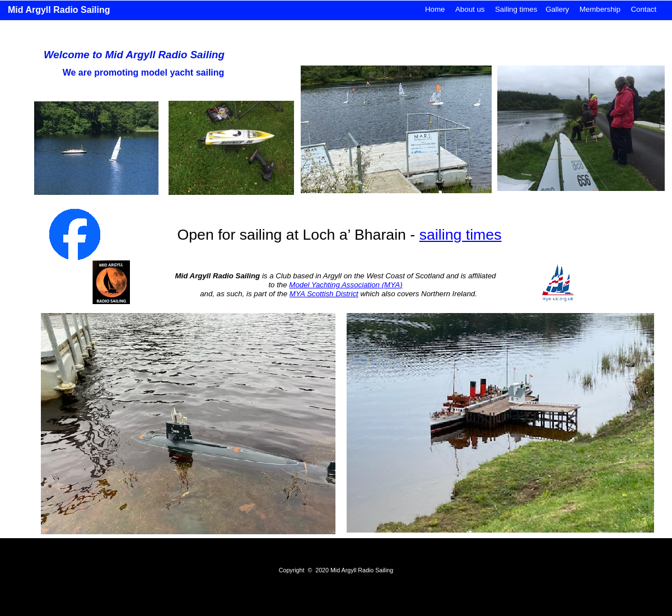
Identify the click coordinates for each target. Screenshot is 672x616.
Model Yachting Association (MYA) (346, 285)
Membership (600, 9)
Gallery (557, 9)
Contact (643, 9)
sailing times (461, 235)
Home (435, 9)
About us (470, 9)
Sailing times (516, 9)
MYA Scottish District (324, 294)
